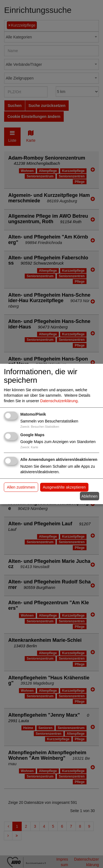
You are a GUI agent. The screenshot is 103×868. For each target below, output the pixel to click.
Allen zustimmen (21, 487)
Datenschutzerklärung (59, 401)
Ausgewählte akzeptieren (64, 487)
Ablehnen (89, 496)
